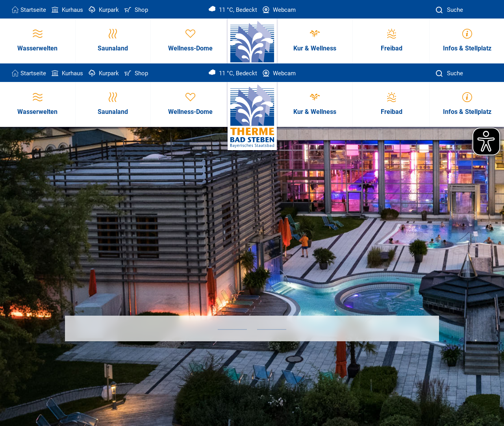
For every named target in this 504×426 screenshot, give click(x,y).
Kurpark (103, 10)
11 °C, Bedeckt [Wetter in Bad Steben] (233, 10)
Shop (135, 10)
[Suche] (440, 10)
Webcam (278, 10)
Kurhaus (67, 10)
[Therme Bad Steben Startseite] (252, 116)
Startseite (29, 10)
